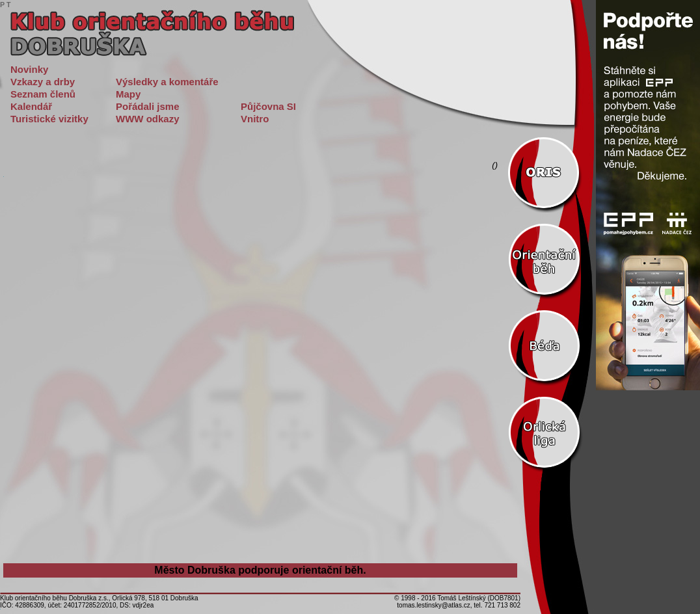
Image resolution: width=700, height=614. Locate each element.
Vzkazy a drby (43, 82)
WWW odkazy (148, 119)
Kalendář (31, 106)
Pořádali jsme (148, 106)
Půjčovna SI (268, 106)
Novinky (29, 69)
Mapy (128, 94)
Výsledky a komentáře (167, 82)
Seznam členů (43, 94)
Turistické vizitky (49, 119)
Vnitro (255, 119)
